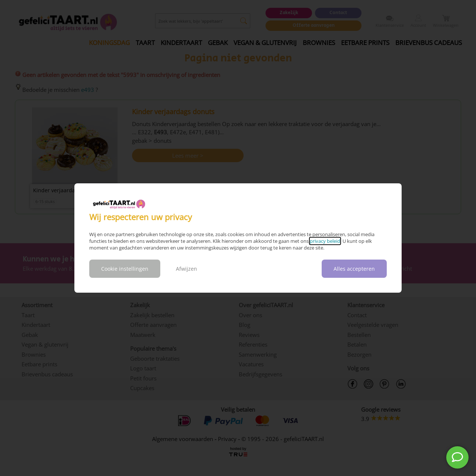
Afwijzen (186, 269)
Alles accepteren (354, 269)
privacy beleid (325, 241)
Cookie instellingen (125, 269)
